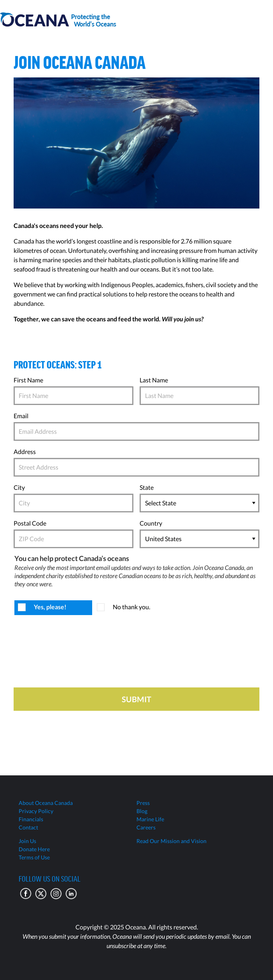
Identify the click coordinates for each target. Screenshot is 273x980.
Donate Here (34, 849)
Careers (146, 827)
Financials (31, 819)
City (19, 487)
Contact (28, 827)
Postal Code (30, 523)
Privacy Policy (36, 811)
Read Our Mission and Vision (171, 841)
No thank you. (131, 607)
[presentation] (73, 654)
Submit (136, 699)
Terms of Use (34, 857)
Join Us (27, 841)
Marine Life (150, 819)
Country (151, 523)
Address (25, 451)
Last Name (154, 380)
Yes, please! (50, 607)
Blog (142, 811)
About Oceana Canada (46, 803)
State (147, 487)
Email (21, 416)
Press (143, 803)
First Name (28, 380)
